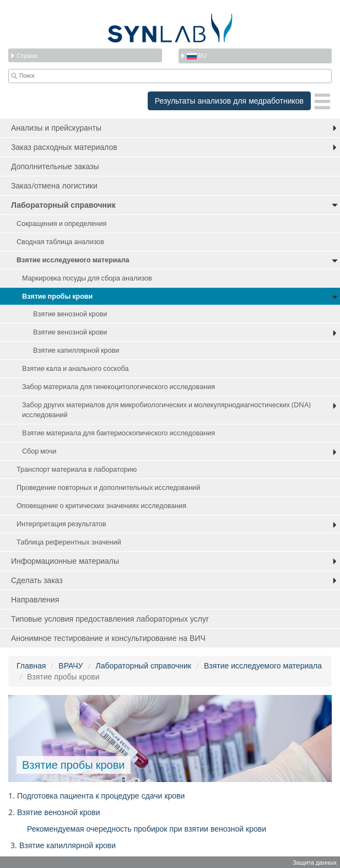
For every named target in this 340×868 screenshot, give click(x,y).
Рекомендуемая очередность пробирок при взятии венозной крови (147, 829)
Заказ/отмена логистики (54, 185)
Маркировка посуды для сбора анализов (87, 278)
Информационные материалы (65, 561)
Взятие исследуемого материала (73, 260)
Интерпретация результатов (61, 524)
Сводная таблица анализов (60, 242)
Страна (23, 55)
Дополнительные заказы (55, 166)
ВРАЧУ (71, 665)
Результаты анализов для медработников (229, 101)
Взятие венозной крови (70, 314)
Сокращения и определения (61, 223)
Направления (35, 599)
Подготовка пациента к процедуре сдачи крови (101, 796)
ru (193, 55)
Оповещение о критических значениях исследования (101, 506)
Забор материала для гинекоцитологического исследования (118, 387)
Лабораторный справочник (63, 205)
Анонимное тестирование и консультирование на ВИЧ (108, 638)
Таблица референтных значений (69, 542)
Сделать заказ (37, 580)
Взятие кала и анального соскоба (75, 368)
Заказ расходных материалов (64, 147)
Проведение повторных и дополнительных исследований (108, 487)
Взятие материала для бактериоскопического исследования (118, 433)
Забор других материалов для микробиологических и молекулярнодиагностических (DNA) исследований (166, 410)
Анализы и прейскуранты (56, 128)
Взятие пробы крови (57, 296)
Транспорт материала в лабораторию (77, 469)
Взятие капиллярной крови (76, 350)
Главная (31, 665)
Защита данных (315, 862)
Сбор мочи (39, 451)
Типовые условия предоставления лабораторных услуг (110, 619)
